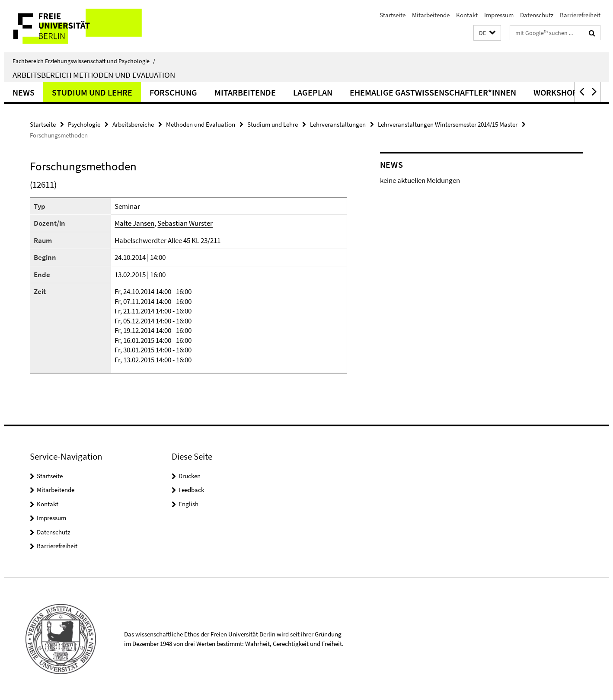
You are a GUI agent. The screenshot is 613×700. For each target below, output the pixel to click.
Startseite (393, 15)
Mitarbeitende (431, 15)
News (24, 92)
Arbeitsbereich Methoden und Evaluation (94, 75)
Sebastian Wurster (185, 223)
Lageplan (313, 92)
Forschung (173, 92)
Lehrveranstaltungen (338, 124)
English (188, 504)
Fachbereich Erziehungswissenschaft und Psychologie (84, 61)
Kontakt (467, 15)
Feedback (191, 490)
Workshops (558, 92)
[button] (487, 33)
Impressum (499, 15)
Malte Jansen (134, 223)
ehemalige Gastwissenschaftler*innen (433, 92)
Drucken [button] (190, 476)
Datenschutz (537, 15)
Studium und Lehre (92, 92)
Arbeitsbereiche (133, 124)
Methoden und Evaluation (201, 124)
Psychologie (84, 124)
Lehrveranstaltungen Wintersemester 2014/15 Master (448, 124)
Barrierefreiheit (580, 15)
